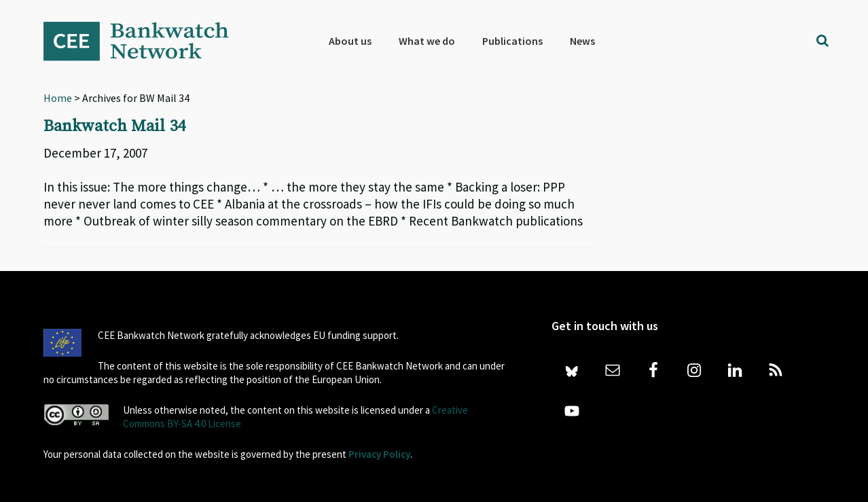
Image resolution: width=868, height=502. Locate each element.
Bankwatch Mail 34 (114, 126)
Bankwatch (145, 41)
